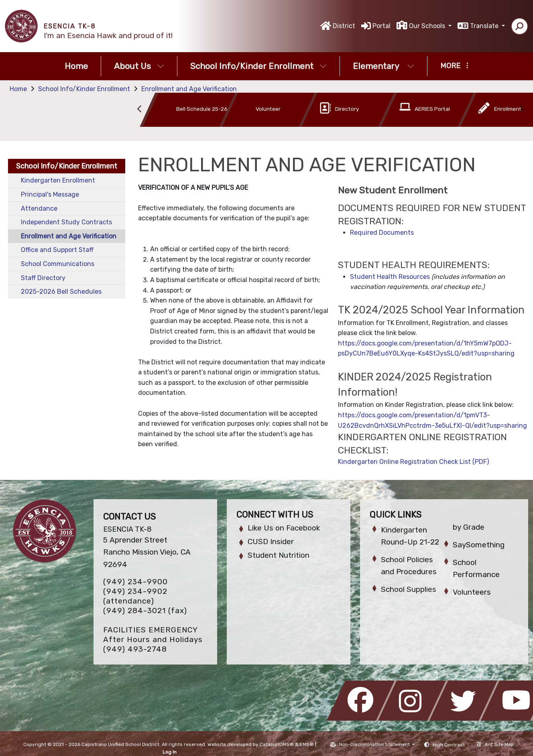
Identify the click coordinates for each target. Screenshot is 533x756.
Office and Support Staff (57, 250)
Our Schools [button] (428, 26)
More (454, 66)
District (344, 26)
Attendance (39, 208)
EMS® (307, 744)
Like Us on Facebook (284, 528)
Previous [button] (140, 109)
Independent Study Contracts (66, 222)
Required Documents (382, 233)
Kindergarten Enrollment (58, 180)
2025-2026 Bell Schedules (61, 292)
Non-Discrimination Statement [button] (375, 744)
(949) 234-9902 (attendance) (135, 596)
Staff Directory (43, 278)
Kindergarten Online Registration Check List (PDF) (413, 462)
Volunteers (472, 592)
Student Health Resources (390, 277)
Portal (381, 26)
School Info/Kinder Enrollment (258, 66)
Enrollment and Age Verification (189, 89)
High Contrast (449, 745)
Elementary (383, 66)
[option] (175, 111)
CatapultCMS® (277, 744)
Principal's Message (50, 194)
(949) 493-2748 (135, 649)
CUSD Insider (271, 542)
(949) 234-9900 (135, 582)
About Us (139, 66)
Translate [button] (485, 26)
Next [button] (521, 109)
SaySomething (479, 545)
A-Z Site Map (495, 744)
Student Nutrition (279, 555)
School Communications (58, 264)
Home (76, 66)
